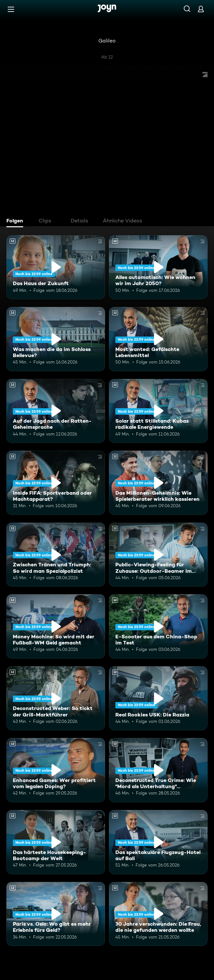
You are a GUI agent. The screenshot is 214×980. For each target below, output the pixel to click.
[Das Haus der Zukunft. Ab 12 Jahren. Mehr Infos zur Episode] (56, 267)
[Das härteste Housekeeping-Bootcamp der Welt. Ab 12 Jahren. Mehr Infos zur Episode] (56, 842)
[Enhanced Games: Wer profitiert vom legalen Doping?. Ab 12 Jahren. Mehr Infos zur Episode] (56, 770)
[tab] (16, 221)
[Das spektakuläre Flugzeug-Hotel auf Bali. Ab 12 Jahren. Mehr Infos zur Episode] (158, 842)
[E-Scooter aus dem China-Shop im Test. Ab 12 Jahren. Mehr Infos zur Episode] (158, 626)
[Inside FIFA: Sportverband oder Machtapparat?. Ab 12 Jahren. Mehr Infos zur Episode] (56, 483)
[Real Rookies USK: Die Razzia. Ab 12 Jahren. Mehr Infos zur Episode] (158, 698)
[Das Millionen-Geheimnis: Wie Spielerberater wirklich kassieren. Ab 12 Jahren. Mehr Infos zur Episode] (158, 483)
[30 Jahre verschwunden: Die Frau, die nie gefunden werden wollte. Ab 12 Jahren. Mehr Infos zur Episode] (158, 914)
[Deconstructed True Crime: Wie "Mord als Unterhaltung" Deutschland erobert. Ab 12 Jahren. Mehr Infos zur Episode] (158, 770)
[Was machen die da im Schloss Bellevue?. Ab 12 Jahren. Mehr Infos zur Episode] (56, 339)
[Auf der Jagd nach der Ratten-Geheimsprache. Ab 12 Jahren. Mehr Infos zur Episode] (56, 411)
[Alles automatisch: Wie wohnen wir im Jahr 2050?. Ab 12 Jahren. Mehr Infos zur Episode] (158, 267)
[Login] (201, 9)
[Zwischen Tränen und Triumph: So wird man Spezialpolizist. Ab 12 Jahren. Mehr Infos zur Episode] (56, 555)
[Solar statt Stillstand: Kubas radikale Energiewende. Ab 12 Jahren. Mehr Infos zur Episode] (158, 411)
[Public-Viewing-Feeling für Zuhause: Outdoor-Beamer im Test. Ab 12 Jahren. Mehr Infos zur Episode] (158, 555)
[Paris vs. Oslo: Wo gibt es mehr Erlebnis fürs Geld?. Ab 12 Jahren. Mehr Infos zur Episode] (56, 914)
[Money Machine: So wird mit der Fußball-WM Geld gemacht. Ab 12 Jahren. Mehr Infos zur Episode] (56, 626)
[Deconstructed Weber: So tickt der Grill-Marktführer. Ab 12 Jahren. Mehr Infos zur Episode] (56, 698)
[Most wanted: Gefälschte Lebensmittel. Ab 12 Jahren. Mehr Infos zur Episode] (158, 339)
